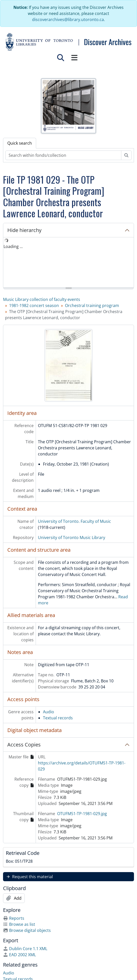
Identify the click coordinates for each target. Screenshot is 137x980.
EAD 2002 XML (19, 955)
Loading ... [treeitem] (13, 246)
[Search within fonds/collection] (63, 155)
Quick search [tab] (20, 143)
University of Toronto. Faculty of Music (74, 521)
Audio (49, 712)
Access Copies (24, 745)
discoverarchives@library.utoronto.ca (68, 20)
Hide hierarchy (24, 230)
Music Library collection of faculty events (42, 299)
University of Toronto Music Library (72, 537)
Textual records (58, 718)
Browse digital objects (27, 930)
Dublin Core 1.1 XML (25, 949)
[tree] (68, 263)
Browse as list (19, 924)
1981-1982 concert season (34, 305)
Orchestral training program (92, 305)
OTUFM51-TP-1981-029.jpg (82, 814)
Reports (14, 918)
